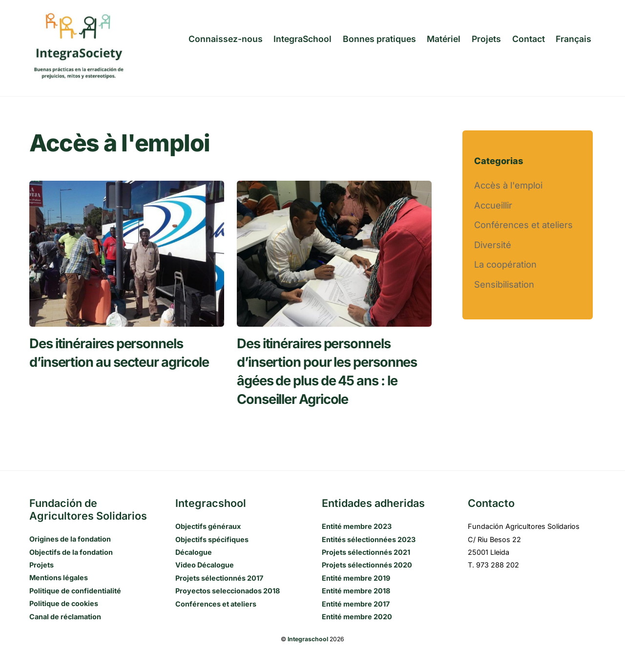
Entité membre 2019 (356, 578)
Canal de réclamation (65, 617)
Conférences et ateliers (523, 225)
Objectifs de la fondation (71, 552)
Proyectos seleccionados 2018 (228, 591)
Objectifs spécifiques (212, 539)
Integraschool (308, 639)
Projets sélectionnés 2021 (366, 552)
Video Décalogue (205, 565)
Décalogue (194, 552)
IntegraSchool (302, 39)
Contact (529, 39)
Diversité (493, 245)
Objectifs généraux (208, 526)
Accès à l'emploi (508, 185)
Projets (486, 39)
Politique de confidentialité (75, 591)
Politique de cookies (64, 603)
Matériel (444, 39)
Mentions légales (59, 577)
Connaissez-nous (226, 39)
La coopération (505, 264)
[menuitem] (573, 39)
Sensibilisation (504, 284)
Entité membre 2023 (357, 526)
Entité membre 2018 (356, 591)
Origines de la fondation (70, 539)
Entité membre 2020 (357, 617)
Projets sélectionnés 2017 (219, 578)
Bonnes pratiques (379, 39)
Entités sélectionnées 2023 (369, 539)
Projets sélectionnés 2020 (367, 565)
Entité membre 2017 (356, 604)
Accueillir (493, 205)
